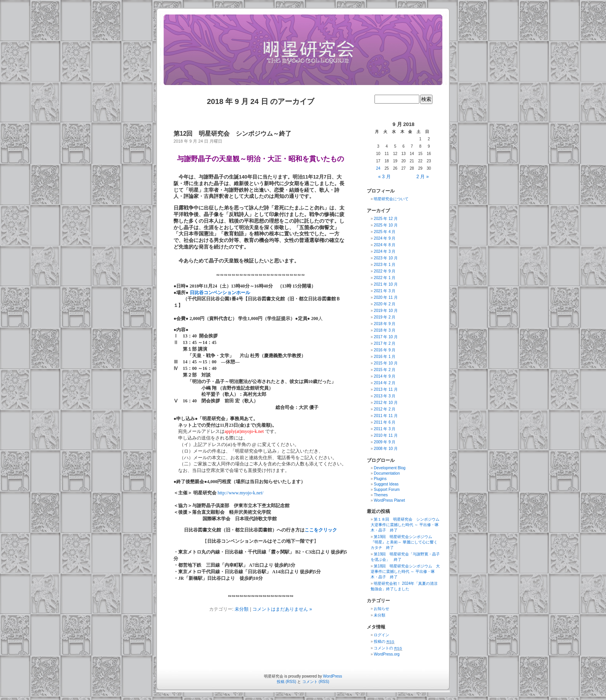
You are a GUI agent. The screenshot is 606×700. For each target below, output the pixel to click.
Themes (381, 495)
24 (378, 168)
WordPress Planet (389, 500)
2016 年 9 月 (385, 350)
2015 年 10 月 (386, 363)
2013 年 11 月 (386, 389)
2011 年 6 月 (385, 422)
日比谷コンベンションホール (220, 293)
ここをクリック (321, 530)
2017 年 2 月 (385, 343)
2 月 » (422, 177)
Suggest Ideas (386, 484)
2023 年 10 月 (386, 258)
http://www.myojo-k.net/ (241, 493)
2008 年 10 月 (386, 449)
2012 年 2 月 (385, 409)
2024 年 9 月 (385, 238)
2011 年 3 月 (385, 429)
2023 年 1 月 (385, 265)
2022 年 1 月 (385, 278)
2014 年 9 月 (385, 376)
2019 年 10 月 (386, 311)
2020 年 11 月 (386, 297)
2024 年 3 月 (385, 251)
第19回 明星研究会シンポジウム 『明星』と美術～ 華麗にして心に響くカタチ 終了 (404, 542)
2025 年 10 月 (386, 225)
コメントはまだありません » (282, 609)
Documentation (387, 473)
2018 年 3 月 (385, 330)
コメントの (388, 648)
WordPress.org (387, 654)
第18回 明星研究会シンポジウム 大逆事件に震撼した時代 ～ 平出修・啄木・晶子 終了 (405, 571)
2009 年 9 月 (385, 442)
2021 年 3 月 (385, 291)
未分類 (242, 609)
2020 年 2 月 (385, 304)
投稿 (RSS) (286, 682)
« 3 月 (385, 177)
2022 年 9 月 (385, 271)
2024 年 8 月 (385, 245)
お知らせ (381, 609)
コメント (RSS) (316, 682)
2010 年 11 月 (386, 435)
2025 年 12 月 (386, 219)
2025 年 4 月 (385, 232)
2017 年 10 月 (386, 337)
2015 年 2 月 (385, 370)
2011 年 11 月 (386, 416)
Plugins (380, 479)
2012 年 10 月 (386, 403)
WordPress (333, 676)
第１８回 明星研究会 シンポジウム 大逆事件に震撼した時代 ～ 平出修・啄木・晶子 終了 (407, 525)
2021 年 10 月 (386, 284)
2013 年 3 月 (385, 396)
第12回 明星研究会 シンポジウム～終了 (232, 134)
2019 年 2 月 (385, 317)
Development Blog (390, 468)
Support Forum (387, 490)
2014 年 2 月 (385, 383)
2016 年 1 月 (385, 357)
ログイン (381, 635)
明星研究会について (391, 199)
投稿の (384, 641)
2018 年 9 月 (385, 324)
